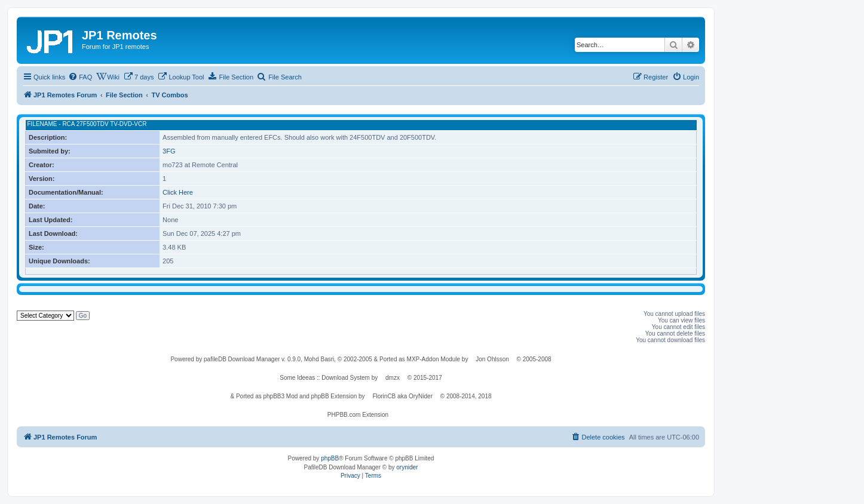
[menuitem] (80, 77)
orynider (407, 467)
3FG (169, 151)
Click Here (178, 192)
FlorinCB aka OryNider (402, 396)
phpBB (330, 458)
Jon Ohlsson (492, 359)
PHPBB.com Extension (358, 415)
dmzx (393, 378)
